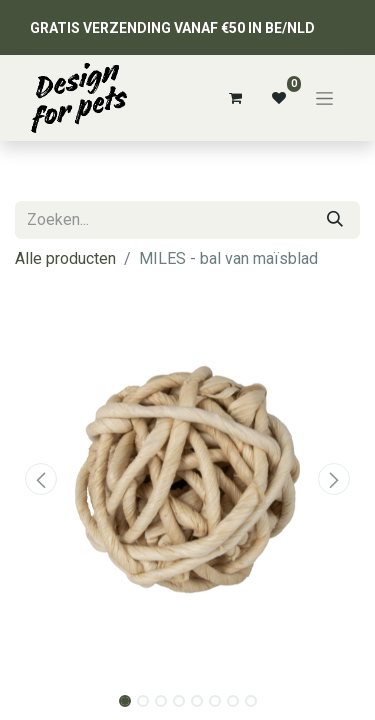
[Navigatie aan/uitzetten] (324, 98)
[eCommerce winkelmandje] (235, 98)
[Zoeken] (335, 220)
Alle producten (65, 258)
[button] (41, 479)
